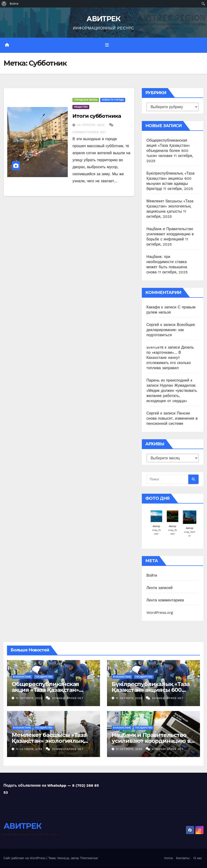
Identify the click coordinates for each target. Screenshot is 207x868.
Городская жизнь (86, 100)
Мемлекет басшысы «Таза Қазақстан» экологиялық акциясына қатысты (170, 206)
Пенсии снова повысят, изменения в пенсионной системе (172, 418)
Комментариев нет (89, 132)
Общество (81, 107)
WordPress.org (160, 613)
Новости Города (113, 100)
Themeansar (89, 858)
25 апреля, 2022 (91, 125)
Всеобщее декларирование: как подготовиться (171, 330)
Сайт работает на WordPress (25, 858)
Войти (152, 575)
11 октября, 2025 (30, 698)
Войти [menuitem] (14, 4)
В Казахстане (22, 677)
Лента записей (160, 588)
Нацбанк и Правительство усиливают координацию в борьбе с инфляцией (170, 234)
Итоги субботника (97, 116)
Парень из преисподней (168, 380)
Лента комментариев (165, 600)
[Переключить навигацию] (107, 45)
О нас (198, 858)
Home (168, 858)
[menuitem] (4, 4)
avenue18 (155, 347)
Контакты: (183, 858)
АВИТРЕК (103, 19)
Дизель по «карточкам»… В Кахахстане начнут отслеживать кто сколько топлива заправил (170, 358)
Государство (44, 677)
